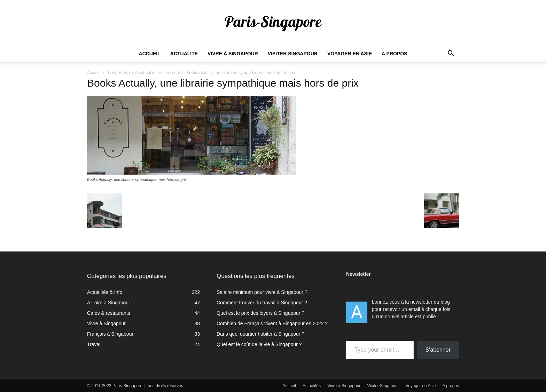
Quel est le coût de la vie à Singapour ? (259, 344)
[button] (451, 54)
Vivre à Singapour (233, 54)
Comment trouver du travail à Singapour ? (262, 303)
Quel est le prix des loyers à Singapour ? (260, 313)
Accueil (150, 54)
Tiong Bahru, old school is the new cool (143, 73)
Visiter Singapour (293, 54)
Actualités (312, 386)
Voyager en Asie (350, 54)
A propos (394, 54)
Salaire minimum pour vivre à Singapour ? (262, 292)
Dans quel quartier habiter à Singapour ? (260, 334)
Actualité (184, 54)
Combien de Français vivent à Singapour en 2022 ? (272, 323)
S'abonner (438, 350)
